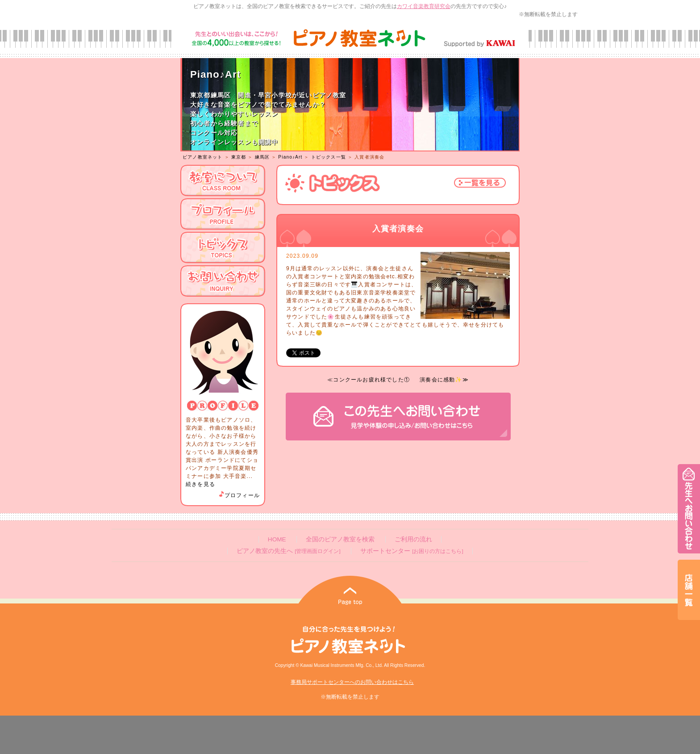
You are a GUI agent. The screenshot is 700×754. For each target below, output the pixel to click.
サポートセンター (412, 551)
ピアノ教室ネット (203, 157)
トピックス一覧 (329, 157)
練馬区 (262, 157)
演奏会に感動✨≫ (444, 380)
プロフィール (239, 495)
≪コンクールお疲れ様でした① (369, 380)
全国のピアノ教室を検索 (340, 539)
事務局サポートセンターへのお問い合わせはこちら (352, 682)
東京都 (239, 157)
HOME (277, 539)
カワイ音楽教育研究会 (424, 6)
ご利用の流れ (413, 539)
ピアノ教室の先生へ (288, 551)
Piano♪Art (290, 157)
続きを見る (200, 484)
